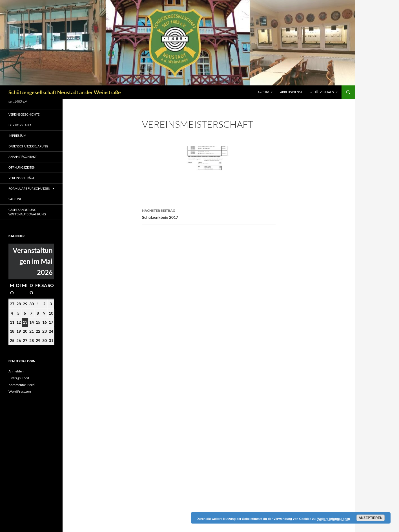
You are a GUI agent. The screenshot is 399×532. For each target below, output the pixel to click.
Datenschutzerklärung (28, 146)
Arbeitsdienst (291, 92)
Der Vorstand (20, 125)
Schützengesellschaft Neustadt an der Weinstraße (65, 92)
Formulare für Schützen (29, 188)
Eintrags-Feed (19, 378)
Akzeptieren (371, 518)
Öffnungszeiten (22, 167)
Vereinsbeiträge (22, 178)
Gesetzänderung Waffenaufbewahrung (27, 212)
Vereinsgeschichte (24, 114)
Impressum (17, 135)
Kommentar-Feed (22, 385)
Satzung (15, 199)
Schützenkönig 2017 (209, 213)
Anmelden (16, 371)
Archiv (263, 92)
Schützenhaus (322, 92)
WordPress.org (20, 391)
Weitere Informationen (334, 519)
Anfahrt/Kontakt (23, 157)
